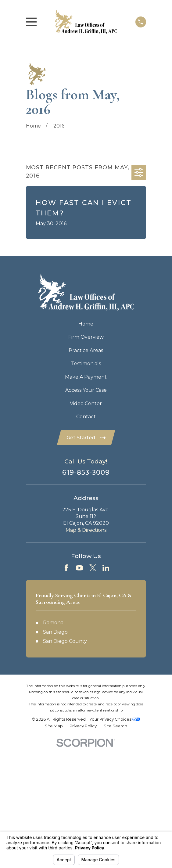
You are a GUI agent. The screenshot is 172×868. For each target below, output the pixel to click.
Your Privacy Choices (115, 719)
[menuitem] (54, 726)
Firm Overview (86, 337)
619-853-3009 (86, 472)
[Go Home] (33, 126)
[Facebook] (66, 568)
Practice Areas (86, 350)
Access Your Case (86, 390)
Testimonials (86, 364)
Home (86, 324)
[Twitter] (93, 568)
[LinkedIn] (106, 568)
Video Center (86, 403)
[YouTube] (79, 568)
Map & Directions (86, 530)
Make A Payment (86, 377)
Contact (86, 417)
